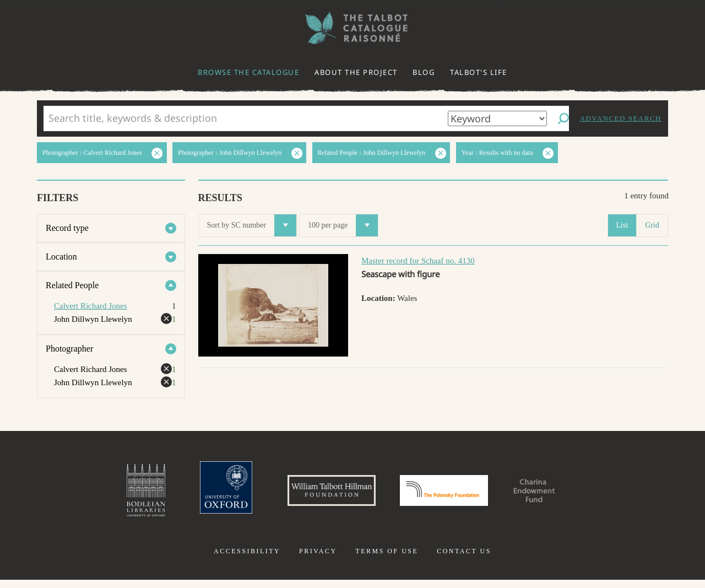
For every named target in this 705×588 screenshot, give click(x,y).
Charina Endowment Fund (563, 494)
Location (61, 257)
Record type (67, 228)
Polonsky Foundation (451, 494)
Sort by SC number (252, 225)
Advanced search (621, 118)
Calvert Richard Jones (90, 306)
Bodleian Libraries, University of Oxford (109, 494)
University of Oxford (196, 494)
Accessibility (247, 559)
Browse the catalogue (248, 72)
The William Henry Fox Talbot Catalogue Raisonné (352, 28)
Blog (424, 72)
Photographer (69, 349)
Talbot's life (479, 72)
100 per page (343, 225)
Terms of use (387, 559)
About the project (356, 72)
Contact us (464, 559)
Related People (72, 285)
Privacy (318, 559)
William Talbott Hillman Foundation (317, 494)
